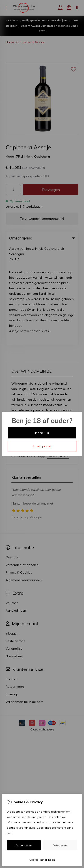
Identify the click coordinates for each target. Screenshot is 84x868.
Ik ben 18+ (42, 433)
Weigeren (60, 845)
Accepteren (24, 845)
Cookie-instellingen (42, 860)
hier (9, 833)
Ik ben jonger (42, 446)
